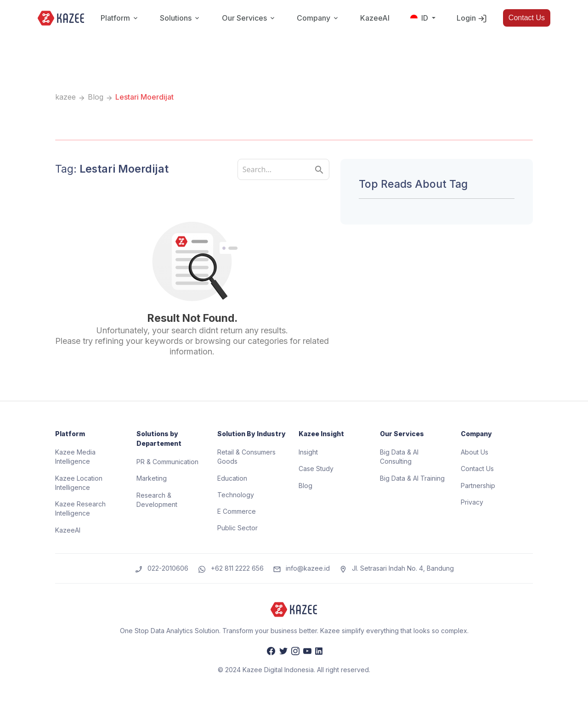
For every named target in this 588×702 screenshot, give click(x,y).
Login (472, 18)
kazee (65, 97)
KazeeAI (375, 18)
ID (420, 18)
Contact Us (527, 18)
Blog (96, 97)
